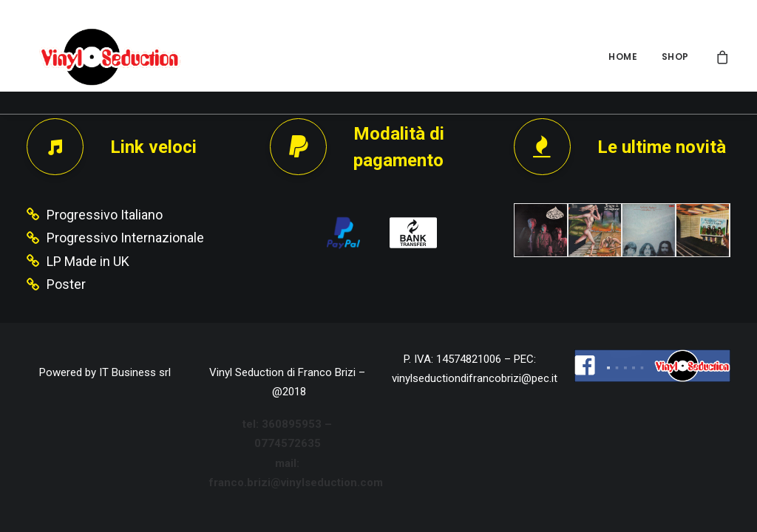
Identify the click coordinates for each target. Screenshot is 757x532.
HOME (623, 57)
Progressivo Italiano (105, 215)
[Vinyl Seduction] (101, 57)
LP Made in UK (88, 261)
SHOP (675, 57)
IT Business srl (135, 372)
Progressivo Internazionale (125, 238)
